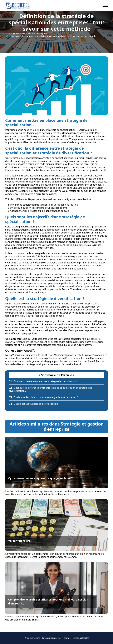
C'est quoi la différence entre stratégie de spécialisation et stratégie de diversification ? (50, 389)
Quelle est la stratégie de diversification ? (34, 404)
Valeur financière (19, 541)
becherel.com (33, 638)
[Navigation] (105, 5)
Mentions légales (81, 638)
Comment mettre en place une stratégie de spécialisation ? (44, 381)
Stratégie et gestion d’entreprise (31, 34)
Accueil (9, 34)
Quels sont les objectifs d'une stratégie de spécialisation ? (43, 397)
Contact (67, 638)
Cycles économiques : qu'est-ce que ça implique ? (40, 478)
